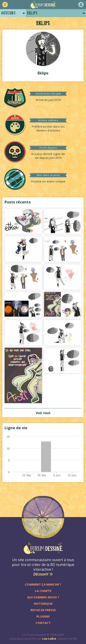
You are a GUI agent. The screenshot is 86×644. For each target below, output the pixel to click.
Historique (43, 604)
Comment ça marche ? (43, 584)
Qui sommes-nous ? (43, 597)
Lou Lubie (49, 639)
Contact (43, 623)
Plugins (43, 616)
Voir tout (43, 413)
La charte (43, 591)
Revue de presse (43, 610)
